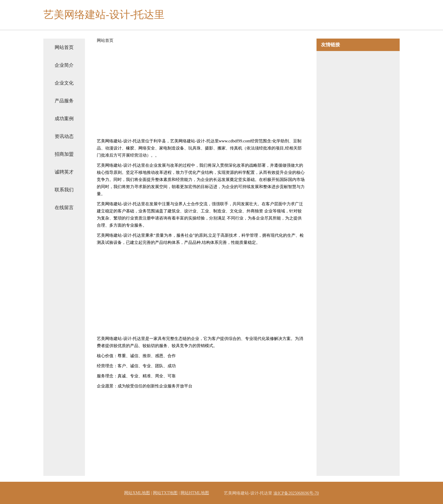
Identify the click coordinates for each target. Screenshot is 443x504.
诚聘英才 (64, 172)
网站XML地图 (137, 493)
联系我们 (64, 190)
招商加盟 (64, 154)
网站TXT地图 (165, 493)
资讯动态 (64, 136)
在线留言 (64, 208)
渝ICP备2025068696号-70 (296, 493)
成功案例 (64, 119)
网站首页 (64, 47)
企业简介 (64, 65)
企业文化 (64, 83)
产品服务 (64, 101)
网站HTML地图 (195, 493)
